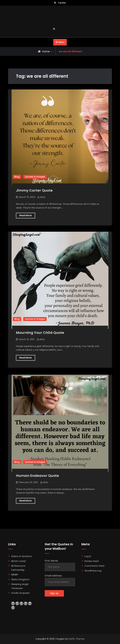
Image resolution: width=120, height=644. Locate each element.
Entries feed (91, 561)
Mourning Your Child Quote (40, 333)
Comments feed (94, 566)
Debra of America (21, 556)
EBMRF (15, 575)
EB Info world (18, 561)
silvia (43, 197)
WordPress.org (93, 571)
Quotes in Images (35, 177)
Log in (88, 556)
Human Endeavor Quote (37, 475)
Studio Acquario (20, 593)
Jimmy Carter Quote (34, 190)
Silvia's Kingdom (20, 579)
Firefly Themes (76, 639)
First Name (51, 561)
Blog (17, 177)
